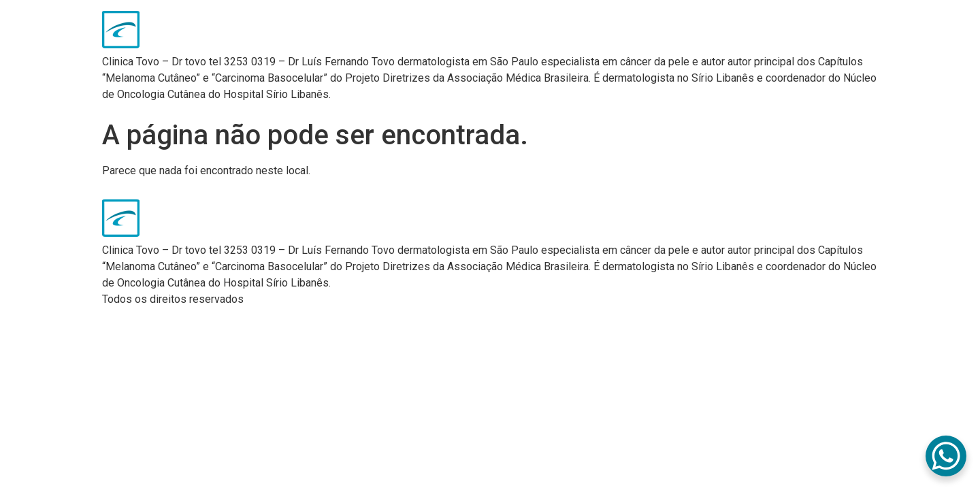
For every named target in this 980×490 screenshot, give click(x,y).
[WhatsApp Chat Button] (946, 456)
